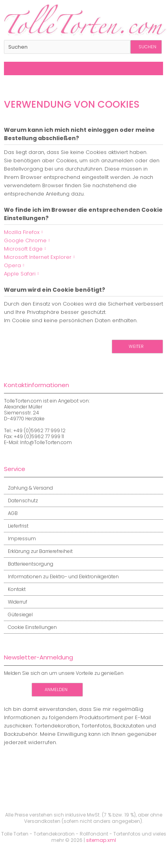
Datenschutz (21, 500)
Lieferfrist (16, 526)
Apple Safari (20, 274)
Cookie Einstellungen (30, 627)
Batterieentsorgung (29, 564)
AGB (11, 513)
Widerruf (16, 602)
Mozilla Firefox (22, 232)
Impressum (20, 538)
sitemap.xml (101, 840)
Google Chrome (25, 240)
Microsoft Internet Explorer (38, 257)
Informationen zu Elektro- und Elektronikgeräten (61, 576)
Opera (12, 265)
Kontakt (15, 589)
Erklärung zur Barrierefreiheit (38, 551)
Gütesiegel (18, 614)
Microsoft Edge (23, 249)
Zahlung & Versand (28, 488)
